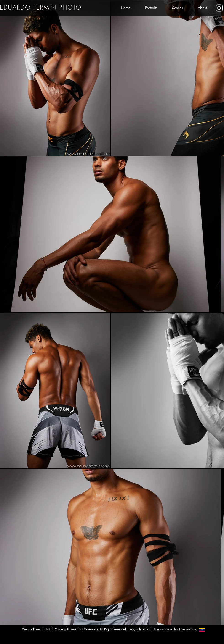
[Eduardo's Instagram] (219, 8)
